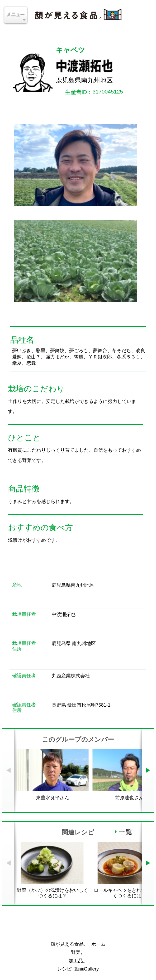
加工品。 (78, 961)
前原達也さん (129, 798)
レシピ (64, 969)
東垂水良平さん (53, 798)
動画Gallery (87, 969)
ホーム (98, 944)
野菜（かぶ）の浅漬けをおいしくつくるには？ (53, 893)
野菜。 (78, 952)
